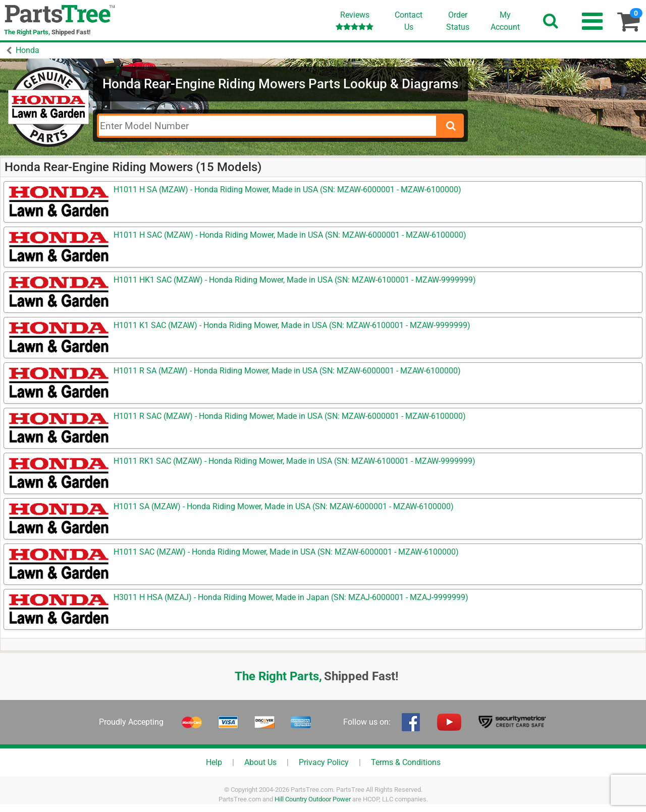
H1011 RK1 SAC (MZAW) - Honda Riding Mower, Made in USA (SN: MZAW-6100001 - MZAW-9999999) (294, 461)
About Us (260, 762)
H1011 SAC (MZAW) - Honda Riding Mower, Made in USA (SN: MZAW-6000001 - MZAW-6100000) (286, 552)
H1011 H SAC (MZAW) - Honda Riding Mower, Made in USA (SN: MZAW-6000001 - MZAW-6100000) (290, 235)
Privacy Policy (324, 762)
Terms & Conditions (406, 762)
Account (505, 21)
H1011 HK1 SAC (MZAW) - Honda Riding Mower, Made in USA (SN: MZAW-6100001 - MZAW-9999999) (295, 280)
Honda (28, 50)
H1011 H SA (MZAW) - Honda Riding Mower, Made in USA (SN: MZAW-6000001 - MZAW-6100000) (287, 190)
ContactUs (409, 21)
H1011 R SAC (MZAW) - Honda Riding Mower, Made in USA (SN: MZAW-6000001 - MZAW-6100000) (290, 416)
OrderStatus (458, 21)
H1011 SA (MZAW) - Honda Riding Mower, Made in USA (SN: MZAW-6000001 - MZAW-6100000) (284, 506)
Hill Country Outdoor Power (313, 799)
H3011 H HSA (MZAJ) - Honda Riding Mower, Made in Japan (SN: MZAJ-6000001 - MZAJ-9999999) (291, 597)
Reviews (355, 20)
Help (214, 762)
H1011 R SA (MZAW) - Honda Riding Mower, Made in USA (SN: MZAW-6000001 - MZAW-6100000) (287, 371)
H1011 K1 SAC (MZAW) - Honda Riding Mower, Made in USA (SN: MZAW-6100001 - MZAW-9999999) (292, 325)
